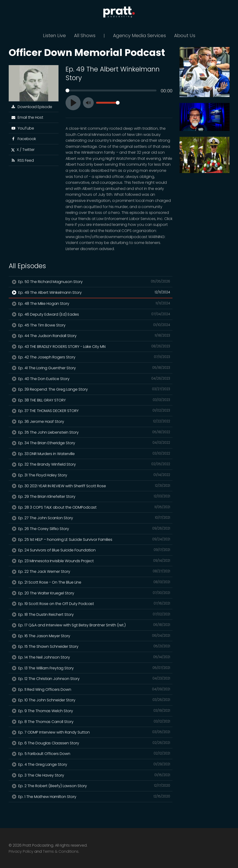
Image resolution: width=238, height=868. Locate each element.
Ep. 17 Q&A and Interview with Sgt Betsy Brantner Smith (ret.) (91, 625)
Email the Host (27, 117)
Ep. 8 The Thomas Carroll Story (91, 722)
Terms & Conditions (61, 851)
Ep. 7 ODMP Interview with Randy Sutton (91, 732)
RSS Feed (23, 160)
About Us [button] (185, 35)
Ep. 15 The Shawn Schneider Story (91, 646)
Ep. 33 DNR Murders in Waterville (91, 454)
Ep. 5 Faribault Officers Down (91, 754)
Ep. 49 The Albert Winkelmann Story (91, 292)
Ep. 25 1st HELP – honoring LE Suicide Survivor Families (91, 539)
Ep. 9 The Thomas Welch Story (91, 711)
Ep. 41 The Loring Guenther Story (91, 368)
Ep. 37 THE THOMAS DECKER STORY (91, 411)
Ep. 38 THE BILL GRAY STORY (91, 400)
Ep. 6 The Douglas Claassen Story (91, 743)
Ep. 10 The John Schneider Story (91, 700)
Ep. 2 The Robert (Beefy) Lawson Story (91, 786)
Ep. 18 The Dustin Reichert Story (91, 614)
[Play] (73, 103)
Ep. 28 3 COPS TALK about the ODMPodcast (91, 507)
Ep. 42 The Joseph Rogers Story (91, 357)
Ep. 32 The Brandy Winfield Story (91, 464)
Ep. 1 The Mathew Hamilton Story (91, 797)
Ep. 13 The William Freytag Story (91, 668)
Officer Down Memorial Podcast (87, 53)
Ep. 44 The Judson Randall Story (91, 336)
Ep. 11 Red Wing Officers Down (91, 689)
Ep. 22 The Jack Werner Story (91, 571)
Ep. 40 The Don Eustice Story (91, 379)
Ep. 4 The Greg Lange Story (91, 764)
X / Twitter (23, 150)
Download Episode (32, 107)
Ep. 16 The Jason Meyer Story (91, 636)
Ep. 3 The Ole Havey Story (91, 775)
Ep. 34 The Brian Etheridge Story (91, 443)
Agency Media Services (139, 35)
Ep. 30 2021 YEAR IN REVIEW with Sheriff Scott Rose (91, 486)
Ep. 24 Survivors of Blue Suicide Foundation (91, 550)
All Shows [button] (85, 35)
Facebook (24, 139)
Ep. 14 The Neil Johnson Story (91, 657)
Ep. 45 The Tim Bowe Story (91, 325)
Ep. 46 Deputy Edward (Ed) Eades (91, 314)
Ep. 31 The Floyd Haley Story (91, 475)
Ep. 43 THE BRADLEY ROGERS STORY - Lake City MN (91, 346)
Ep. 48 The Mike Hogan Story (91, 303)
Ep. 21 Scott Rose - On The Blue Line (91, 582)
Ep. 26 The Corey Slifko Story (91, 529)
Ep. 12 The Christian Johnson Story (91, 679)
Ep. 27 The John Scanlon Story (91, 518)
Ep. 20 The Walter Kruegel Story (91, 593)
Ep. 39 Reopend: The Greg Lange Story (91, 389)
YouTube (23, 128)
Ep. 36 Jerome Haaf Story (91, 421)
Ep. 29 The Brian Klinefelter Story (91, 496)
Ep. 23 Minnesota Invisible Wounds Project (91, 561)
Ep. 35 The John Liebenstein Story (91, 432)
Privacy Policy (21, 851)
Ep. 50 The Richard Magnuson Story (91, 282)
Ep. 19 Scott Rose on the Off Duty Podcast (91, 604)
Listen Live (54, 35)
